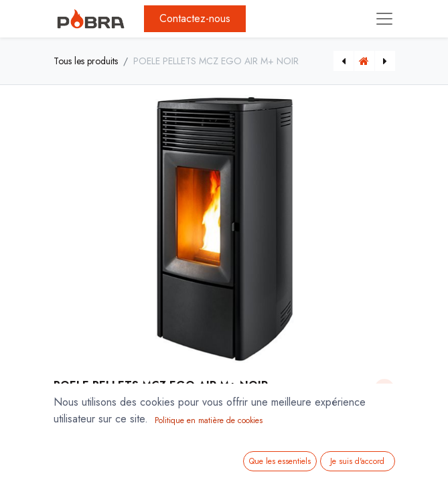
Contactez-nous (195, 18)
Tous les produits (86, 61)
